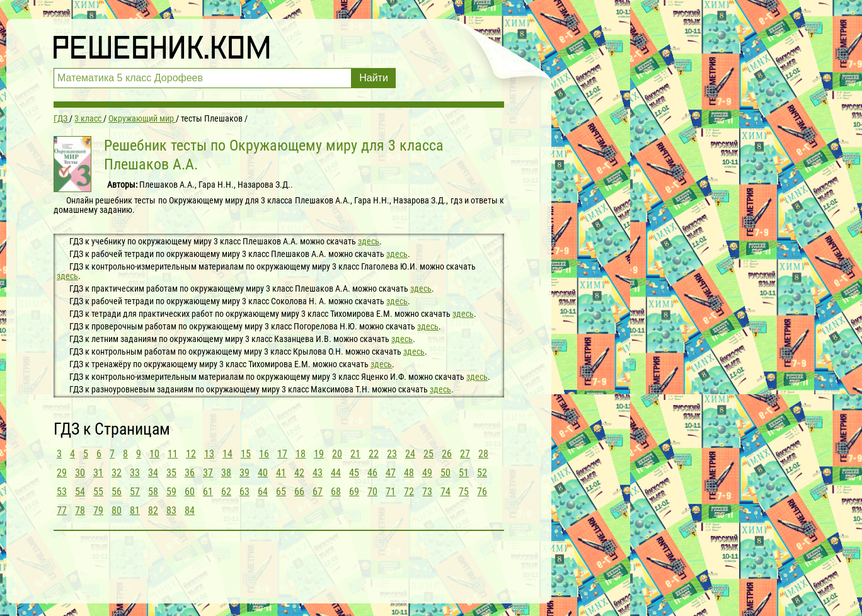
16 (264, 454)
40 (263, 473)
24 (410, 454)
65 (281, 492)
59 (171, 492)
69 (354, 492)
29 (62, 473)
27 (465, 454)
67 (318, 492)
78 (80, 510)
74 (445, 492)
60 (190, 492)
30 (80, 473)
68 (336, 492)
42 (299, 473)
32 (117, 473)
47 (391, 473)
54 (80, 492)
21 (355, 454)
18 (301, 454)
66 (299, 492)
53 (62, 492)
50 (445, 473)
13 (209, 454)
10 (154, 454)
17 (282, 454)
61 (208, 492)
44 (336, 473)
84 (190, 510)
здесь (369, 241)
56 (117, 492)
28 (483, 454)
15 (246, 454)
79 (98, 510)
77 (62, 510)
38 (226, 473)
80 (117, 510)
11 (173, 454)
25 (428, 454)
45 (354, 473)
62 (226, 492)
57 (135, 492)
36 (190, 473)
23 (392, 454)
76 (482, 492)
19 (319, 454)
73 (427, 492)
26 (447, 454)
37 (208, 473)
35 (171, 473)
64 (263, 492)
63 (244, 492)
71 (391, 492)
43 (318, 473)
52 (482, 473)
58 (153, 492)
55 (98, 492)
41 (281, 473)
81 (135, 510)
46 (372, 473)
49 (427, 473)
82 (153, 510)
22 (374, 454)
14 (227, 454)
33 (135, 473)
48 (409, 473)
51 (464, 473)
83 (171, 510)
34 (153, 473)
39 (244, 473)
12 (191, 454)
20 (337, 454)
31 (98, 473)
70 (372, 492)
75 (464, 492)
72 (409, 492)
